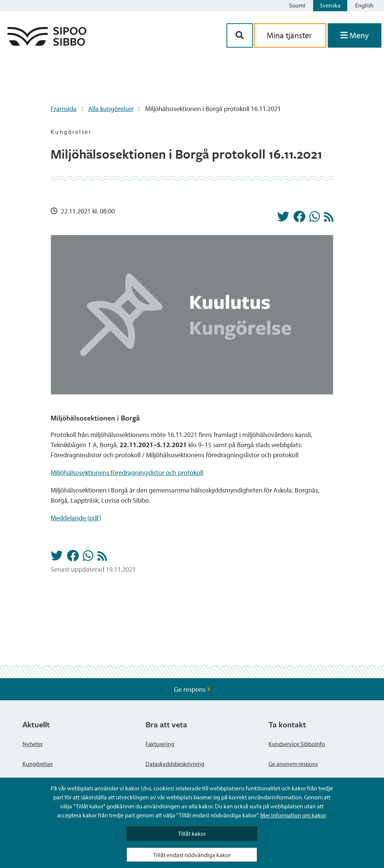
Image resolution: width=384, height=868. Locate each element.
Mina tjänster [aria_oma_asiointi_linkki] (290, 35)
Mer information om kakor (293, 815)
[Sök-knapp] (240, 35)
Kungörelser (38, 764)
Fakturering (160, 744)
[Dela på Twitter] (283, 219)
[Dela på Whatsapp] (315, 219)
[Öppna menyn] (355, 35)
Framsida (64, 109)
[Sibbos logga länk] (47, 43)
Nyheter (33, 744)
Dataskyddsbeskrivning (175, 764)
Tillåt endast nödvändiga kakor (192, 855)
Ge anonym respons (293, 764)
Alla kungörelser (111, 109)
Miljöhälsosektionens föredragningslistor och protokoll (127, 472)
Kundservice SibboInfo (297, 744)
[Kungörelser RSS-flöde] (329, 219)
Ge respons (192, 689)
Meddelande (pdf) (76, 518)
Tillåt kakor (192, 833)
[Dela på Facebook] (299, 219)
